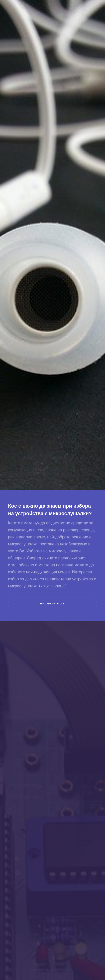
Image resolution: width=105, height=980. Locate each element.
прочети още (52, 603)
